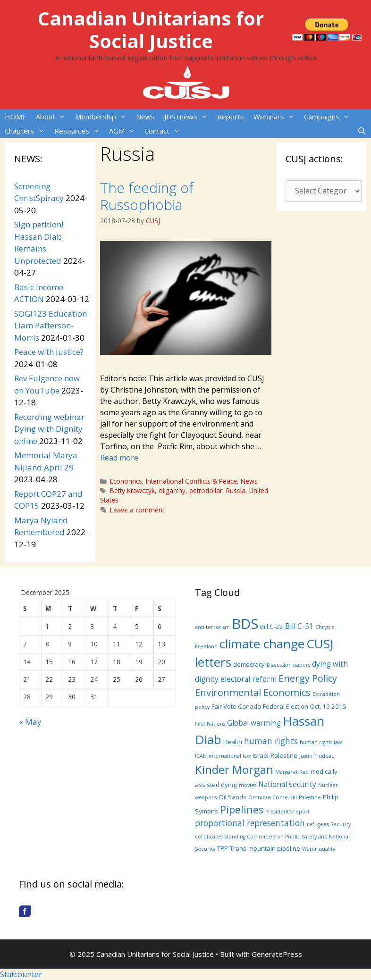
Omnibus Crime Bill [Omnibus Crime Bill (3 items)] (273, 797)
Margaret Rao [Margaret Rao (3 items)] (292, 772)
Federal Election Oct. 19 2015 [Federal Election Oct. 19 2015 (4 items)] (305, 706)
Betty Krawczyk (132, 490)
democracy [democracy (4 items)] (249, 664)
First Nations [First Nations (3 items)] (210, 724)
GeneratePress (277, 954)
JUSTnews (188, 117)
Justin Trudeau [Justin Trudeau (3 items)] (317, 756)
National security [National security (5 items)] (287, 784)
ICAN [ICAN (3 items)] (201, 756)
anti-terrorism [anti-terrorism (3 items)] (212, 627)
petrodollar (206, 490)
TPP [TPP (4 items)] (223, 848)
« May (30, 722)
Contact (164, 131)
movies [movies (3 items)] (248, 785)
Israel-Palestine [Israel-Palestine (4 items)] (275, 755)
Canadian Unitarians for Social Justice (151, 29)
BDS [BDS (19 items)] (245, 624)
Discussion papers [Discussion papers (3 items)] (288, 665)
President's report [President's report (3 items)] (287, 812)
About (53, 117)
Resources (79, 131)
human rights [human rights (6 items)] (271, 741)
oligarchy (172, 490)
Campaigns (329, 117)
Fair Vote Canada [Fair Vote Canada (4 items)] (236, 706)
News (145, 117)
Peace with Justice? (49, 352)
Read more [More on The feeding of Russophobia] (119, 458)
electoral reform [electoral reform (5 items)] (249, 679)
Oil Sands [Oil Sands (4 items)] (232, 797)
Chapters (27, 131)
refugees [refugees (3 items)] (318, 824)
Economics (126, 481)
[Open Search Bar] (362, 131)
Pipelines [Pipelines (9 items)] (242, 809)
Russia (236, 490)
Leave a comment (137, 510)
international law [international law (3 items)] (230, 756)
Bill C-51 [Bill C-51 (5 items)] (299, 626)
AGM (124, 131)
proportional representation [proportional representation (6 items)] (250, 823)
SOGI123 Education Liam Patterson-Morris (51, 326)
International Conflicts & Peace (191, 481)
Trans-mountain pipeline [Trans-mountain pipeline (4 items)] (265, 848)
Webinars (276, 117)
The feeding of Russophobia (147, 196)
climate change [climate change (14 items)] (262, 644)
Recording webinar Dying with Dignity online (49, 429)
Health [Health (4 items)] (233, 742)
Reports (231, 117)
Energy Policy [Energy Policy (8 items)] (308, 678)
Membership (103, 117)
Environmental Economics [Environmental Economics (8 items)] (253, 692)
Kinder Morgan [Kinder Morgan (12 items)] (234, 769)
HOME (16, 117)
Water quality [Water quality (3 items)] (319, 849)
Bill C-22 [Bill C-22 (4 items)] (272, 627)
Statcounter (21, 974)
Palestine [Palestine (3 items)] (310, 797)
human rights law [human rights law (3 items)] (321, 742)
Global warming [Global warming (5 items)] (254, 723)
